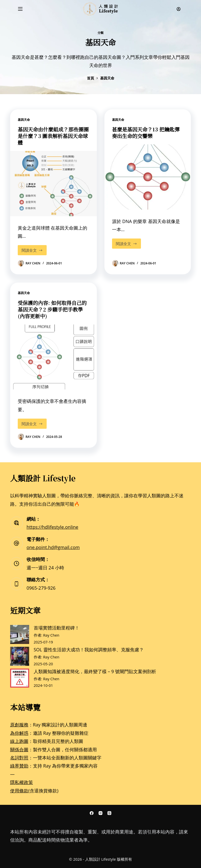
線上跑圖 (19, 741)
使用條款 (19, 791)
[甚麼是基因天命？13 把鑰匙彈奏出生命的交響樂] (148, 177)
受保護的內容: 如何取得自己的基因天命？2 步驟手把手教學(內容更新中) (52, 316)
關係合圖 (19, 750)
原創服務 (19, 725)
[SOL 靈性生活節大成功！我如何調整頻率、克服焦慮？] (20, 656)
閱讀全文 (32, 249)
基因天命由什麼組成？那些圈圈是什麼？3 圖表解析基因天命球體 (53, 136)
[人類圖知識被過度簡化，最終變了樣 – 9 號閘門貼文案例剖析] (20, 678)
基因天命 (24, 120)
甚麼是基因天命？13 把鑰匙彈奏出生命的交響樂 (146, 133)
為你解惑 (19, 733)
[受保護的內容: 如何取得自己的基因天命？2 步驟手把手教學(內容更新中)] (53, 363)
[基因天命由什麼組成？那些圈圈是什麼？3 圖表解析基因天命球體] (53, 183)
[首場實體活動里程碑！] (20, 634)
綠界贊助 (19, 766)
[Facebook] (92, 813)
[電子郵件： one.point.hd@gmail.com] (16, 543)
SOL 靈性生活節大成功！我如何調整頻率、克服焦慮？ (89, 650)
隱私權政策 (22, 782)
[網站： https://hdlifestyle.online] (16, 523)
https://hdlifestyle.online (52, 527)
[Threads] (109, 813)
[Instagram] (100, 813)
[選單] (20, 9)
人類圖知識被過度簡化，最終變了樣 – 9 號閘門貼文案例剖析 (95, 671)
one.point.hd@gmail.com (53, 547)
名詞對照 (19, 758)
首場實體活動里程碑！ (57, 628)
